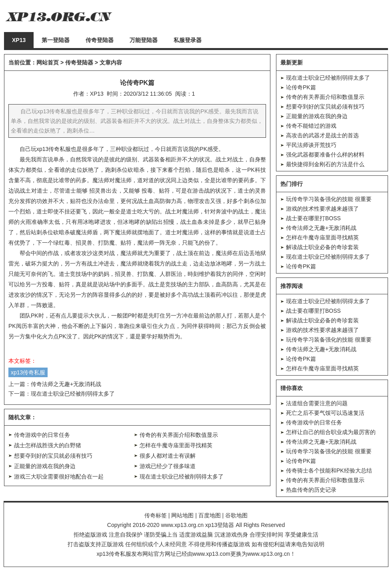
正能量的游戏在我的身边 (45, 466)
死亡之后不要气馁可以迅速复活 (325, 413)
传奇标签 (156, 515)
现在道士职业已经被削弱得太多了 (73, 394)
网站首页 (48, 62)
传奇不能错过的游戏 (311, 126)
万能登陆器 (144, 40)
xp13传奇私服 (28, 372)
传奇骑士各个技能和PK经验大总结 (329, 470)
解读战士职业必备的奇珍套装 (322, 247)
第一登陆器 (56, 40)
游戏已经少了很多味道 (168, 466)
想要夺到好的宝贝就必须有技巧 (53, 456)
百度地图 (210, 515)
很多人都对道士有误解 (168, 456)
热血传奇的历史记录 (311, 490)
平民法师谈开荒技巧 (311, 145)
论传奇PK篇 (301, 87)
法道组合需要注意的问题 (317, 403)
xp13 (42, 149)
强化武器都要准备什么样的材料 (325, 155)
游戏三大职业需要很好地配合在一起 (59, 477)
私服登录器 (188, 40)
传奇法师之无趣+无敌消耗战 (66, 384)
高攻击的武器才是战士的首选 (322, 135)
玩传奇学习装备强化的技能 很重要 (329, 199)
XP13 (19, 40)
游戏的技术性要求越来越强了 (322, 209)
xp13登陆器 (220, 525)
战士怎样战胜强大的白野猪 (48, 445)
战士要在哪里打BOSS (313, 218)
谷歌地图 (236, 515)
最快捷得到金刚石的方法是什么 (325, 164)
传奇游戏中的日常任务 (42, 435)
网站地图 (182, 515)
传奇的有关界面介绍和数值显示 (179, 435)
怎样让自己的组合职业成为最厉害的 (331, 432)
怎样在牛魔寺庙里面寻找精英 (176, 445)
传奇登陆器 (100, 40)
